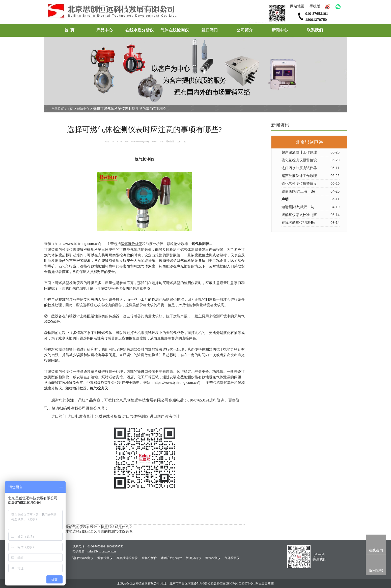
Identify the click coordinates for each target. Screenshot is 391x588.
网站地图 (297, 6)
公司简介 (245, 30)
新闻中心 (280, 30)
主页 (70, 109)
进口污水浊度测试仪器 (299, 168)
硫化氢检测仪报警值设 (299, 160)
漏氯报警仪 (105, 558)
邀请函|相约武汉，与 (298, 207)
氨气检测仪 (213, 558)
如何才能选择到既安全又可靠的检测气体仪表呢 (95, 531)
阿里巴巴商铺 (265, 583)
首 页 (69, 30)
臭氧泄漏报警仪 (127, 558)
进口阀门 (210, 30)
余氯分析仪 (149, 558)
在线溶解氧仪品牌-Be (298, 223)
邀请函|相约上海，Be (298, 191)
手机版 (315, 6)
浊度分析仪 (194, 558)
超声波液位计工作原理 (299, 152)
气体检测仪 (232, 558)
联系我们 (315, 30)
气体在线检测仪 (175, 30)
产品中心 (104, 30)
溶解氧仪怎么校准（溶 (299, 215)
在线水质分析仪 (139, 30)
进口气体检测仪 (83, 558)
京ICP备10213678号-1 (241, 583)
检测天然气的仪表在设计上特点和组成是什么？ (95, 527)
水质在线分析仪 (172, 558)
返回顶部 (376, 571)
